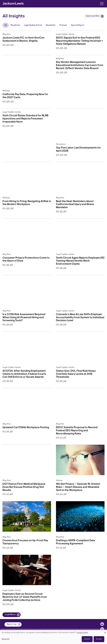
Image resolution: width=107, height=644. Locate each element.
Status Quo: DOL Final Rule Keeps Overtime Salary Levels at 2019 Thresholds (76, 374)
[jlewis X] (102, 629)
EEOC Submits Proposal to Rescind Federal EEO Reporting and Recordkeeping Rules (77, 431)
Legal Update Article (33, 25)
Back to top (12, 624)
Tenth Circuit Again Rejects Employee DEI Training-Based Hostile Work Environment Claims (80, 261)
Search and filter (93, 16)
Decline (87, 639)
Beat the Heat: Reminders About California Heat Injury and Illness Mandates (75, 205)
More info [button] (6, 639)
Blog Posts (15, 25)
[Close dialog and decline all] (105, 632)
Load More (10, 615)
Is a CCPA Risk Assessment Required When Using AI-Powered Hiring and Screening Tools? (24, 318)
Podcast (63, 25)
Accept (99, 639)
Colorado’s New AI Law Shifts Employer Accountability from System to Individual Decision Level (80, 318)
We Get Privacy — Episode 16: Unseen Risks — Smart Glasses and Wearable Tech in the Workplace (78, 487)
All (6, 25)
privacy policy (83, 633)
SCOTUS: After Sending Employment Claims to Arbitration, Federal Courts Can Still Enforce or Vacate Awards (24, 374)
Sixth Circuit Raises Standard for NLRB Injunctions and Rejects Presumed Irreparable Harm (25, 119)
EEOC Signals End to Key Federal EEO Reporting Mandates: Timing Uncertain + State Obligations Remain (80, 41)
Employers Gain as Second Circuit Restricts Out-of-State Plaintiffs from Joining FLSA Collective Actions (25, 597)
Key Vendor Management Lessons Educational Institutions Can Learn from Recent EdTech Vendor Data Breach (80, 65)
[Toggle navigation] (102, 3)
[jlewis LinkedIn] (102, 624)
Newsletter (51, 25)
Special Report (78, 25)
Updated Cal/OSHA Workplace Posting (26, 428)
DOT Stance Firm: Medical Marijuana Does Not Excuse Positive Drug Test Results (24, 487)
